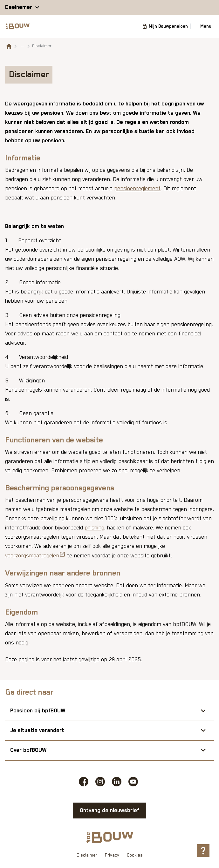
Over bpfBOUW (28, 750)
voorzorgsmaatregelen (35, 555)
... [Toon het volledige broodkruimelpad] (22, 46)
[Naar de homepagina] (9, 46)
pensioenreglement (137, 189)
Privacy (112, 855)
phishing (94, 528)
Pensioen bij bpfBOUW (38, 711)
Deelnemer (19, 7)
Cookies (135, 855)
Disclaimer (87, 855)
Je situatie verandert (37, 730)
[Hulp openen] (203, 851)
